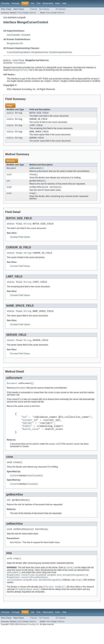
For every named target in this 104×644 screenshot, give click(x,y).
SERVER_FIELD (37, 141)
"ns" (24, 426)
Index (58, 3)
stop (32, 198)
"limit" (27, 437)
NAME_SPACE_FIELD (39, 134)
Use (32, 3)
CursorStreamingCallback (18, 52)
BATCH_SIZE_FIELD (39, 114)
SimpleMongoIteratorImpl (60, 52)
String (19, 114)
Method (33, 13)
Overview (5, 3)
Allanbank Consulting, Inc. (29, 641)
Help (64, 3)
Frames (34, 9)
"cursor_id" (30, 430)
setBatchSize (37, 191)
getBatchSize (37, 185)
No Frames (44, 9)
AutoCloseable (13, 35)
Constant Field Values (20, 242)
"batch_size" (31, 441)
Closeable (26, 35)
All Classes (61, 9)
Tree (38, 3)
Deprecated (48, 3)
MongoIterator (13, 43)
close (32, 178)
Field (19, 13)
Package (16, 3)
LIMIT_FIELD (36, 128)
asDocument (35, 171)
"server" (27, 434)
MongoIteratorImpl (39, 52)
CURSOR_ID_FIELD (38, 121)
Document (11, 171)
